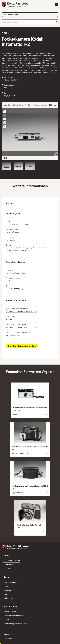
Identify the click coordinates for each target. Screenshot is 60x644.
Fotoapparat (25, 248)
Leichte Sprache (10, 611)
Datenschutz (8, 638)
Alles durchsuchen (11, 582)
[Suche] (28, 22)
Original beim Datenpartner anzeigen (22, 346)
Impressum (8, 634)
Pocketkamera (19, 250)
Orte (5, 594)
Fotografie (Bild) (39, 248)
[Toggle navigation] (57, 5)
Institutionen (8, 598)
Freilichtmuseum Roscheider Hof (20, 311)
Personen (7, 590)
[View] (55, 105)
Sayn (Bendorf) (13, 289)
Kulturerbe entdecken (12, 560)
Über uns (7, 568)
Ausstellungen (9, 564)
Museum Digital (13, 335)
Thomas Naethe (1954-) (16, 273)
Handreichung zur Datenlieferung (16, 623)
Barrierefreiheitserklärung (14, 615)
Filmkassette (12, 248)
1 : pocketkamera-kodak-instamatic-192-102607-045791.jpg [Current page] (41, 105)
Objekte (6, 586)
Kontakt (6, 619)
